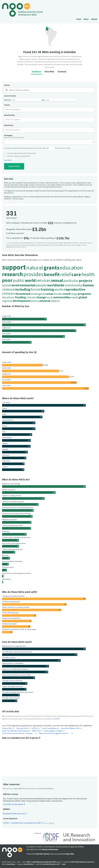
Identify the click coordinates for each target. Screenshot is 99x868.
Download (62, 72)
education (71, 268)
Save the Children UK (70, 728)
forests (58, 294)
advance (45, 301)
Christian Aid (21, 728)
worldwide (56, 285)
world (30, 280)
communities (62, 297)
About (86, 19)
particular (71, 281)
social (6, 285)
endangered (38, 294)
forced (36, 289)
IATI (58, 864)
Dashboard (36, 72)
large (74, 294)
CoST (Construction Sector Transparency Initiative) (18, 733)
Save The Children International (15, 731)
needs (75, 297)
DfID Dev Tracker (11, 794)
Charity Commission (50, 849)
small (67, 294)
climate (31, 297)
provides (33, 274)
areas (50, 294)
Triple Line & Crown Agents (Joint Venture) (55, 733)
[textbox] (14, 109)
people (41, 285)
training (47, 289)
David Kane (11, 864)
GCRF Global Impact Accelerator (82, 862)
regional (7, 301)
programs (84, 294)
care (76, 274)
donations (8, 297)
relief (65, 274)
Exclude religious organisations (17, 156)
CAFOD (34, 728)
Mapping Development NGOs (46, 862)
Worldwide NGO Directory (14, 814)
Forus (51, 823)
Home (79, 19)
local (49, 297)
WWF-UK (36, 731)
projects (86, 281)
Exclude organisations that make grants (20, 153)
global (83, 297)
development (22, 301)
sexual (57, 280)
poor (7, 280)
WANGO (7, 809)
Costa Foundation (49, 728)
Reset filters (8, 160)
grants (51, 268)
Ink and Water (29, 864)
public (19, 280)
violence (8, 289)
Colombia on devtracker (13, 804)
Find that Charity (43, 854)
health (88, 274)
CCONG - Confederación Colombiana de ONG (22, 823)
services (43, 280)
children (8, 294)
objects (55, 301)
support (14, 267)
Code (64, 864)
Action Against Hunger (53, 731)
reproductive (75, 289)
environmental (23, 285)
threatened (23, 294)
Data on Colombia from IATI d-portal (20, 738)
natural (35, 268)
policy (35, 301)
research (13, 274)
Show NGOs (49, 72)
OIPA (56, 719)
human (88, 285)
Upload (94, 19)
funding (20, 297)
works (59, 289)
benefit (52, 274)
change (41, 297)
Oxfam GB (6, 728)
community (73, 285)
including (23, 289)
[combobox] (49, 110)
